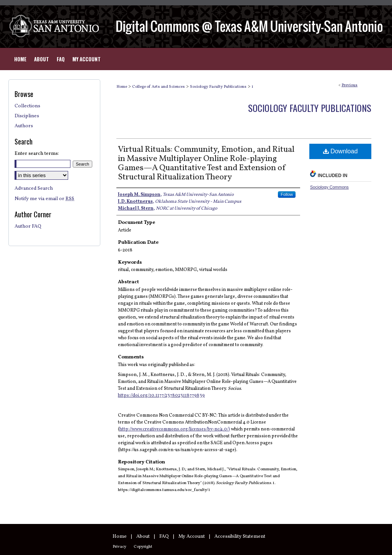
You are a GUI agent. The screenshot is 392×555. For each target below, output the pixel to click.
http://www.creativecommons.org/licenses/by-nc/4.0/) (175, 429)
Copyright (143, 547)
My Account (192, 537)
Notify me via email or (44, 199)
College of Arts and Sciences (158, 87)
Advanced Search (34, 189)
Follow (287, 194)
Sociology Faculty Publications (218, 87)
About (143, 537)
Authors (24, 126)
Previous (350, 85)
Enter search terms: (37, 154)
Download (341, 151)
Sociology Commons (329, 187)
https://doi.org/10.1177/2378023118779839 (161, 396)
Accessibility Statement (240, 537)
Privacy (119, 547)
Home (122, 87)
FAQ (164, 537)
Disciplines (27, 116)
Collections (27, 106)
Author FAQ (28, 227)
